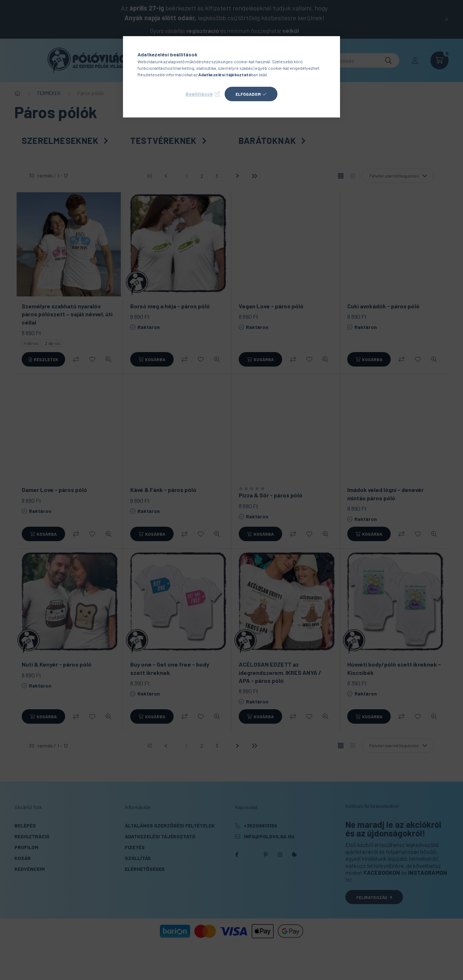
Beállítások (199, 94)
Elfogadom (248, 94)
